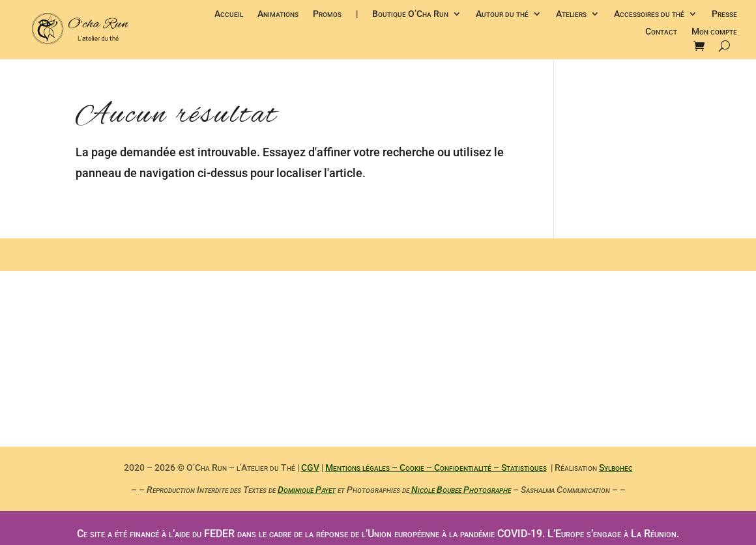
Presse (724, 15)
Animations (278, 15)
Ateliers (571, 15)
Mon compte (714, 32)
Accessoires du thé (649, 15)
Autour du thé (502, 15)
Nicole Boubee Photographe (460, 490)
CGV (310, 468)
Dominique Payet (307, 490)
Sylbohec (616, 468)
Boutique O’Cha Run (410, 15)
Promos (327, 15)
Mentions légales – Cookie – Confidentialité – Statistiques (436, 468)
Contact (661, 32)
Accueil (229, 15)
